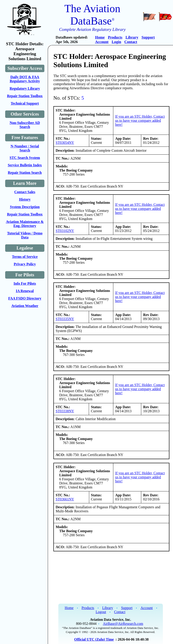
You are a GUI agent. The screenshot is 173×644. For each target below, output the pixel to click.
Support (148, 37)
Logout (101, 612)
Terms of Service (25, 257)
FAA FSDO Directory (25, 298)
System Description (25, 207)
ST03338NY (65, 411)
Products (115, 37)
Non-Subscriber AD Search (25, 125)
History (25, 199)
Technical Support (25, 103)
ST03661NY (65, 499)
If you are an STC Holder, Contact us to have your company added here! (140, 120)
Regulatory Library (25, 88)
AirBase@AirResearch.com (123, 624)
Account (102, 42)
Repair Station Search (25, 173)
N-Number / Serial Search (25, 148)
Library (132, 37)
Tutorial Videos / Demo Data (25, 235)
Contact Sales (25, 192)
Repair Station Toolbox (25, 96)
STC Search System (25, 158)
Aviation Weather (25, 306)
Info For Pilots (25, 283)
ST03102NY (65, 231)
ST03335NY (65, 319)
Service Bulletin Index (25, 165)
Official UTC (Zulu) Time (94, 639)
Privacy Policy (25, 264)
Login (116, 42)
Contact (131, 42)
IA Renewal (25, 291)
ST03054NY (65, 143)
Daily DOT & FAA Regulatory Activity (25, 79)
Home (100, 37)
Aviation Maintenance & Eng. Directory (25, 224)
